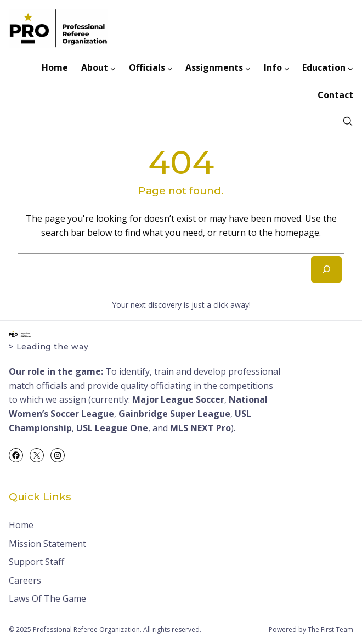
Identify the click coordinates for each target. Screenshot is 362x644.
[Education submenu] (350, 68)
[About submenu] (113, 68)
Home (21, 525)
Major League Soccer (178, 399)
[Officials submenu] (170, 68)
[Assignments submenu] (248, 68)
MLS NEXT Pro (200, 428)
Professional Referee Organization (86, 629)
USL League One (112, 428)
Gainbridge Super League (174, 414)
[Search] (326, 269)
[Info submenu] (287, 68)
